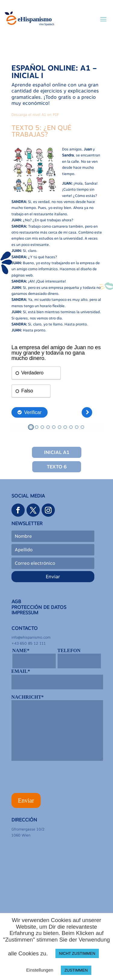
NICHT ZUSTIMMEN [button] (77, 953)
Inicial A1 (57, 452)
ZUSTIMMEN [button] (76, 970)
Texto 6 (57, 467)
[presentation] (57, 779)
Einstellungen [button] (40, 970)
